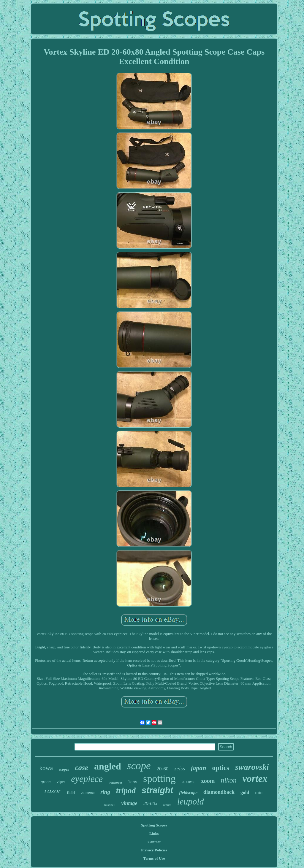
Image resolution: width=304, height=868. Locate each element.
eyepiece (87, 779)
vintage (129, 803)
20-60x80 (88, 793)
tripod (126, 791)
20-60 (162, 769)
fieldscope (188, 793)
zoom (208, 781)
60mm (167, 805)
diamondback (219, 792)
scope (139, 766)
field (71, 793)
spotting (159, 779)
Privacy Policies (154, 850)
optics (221, 768)
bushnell (110, 805)
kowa (46, 768)
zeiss (180, 768)
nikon (228, 780)
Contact (154, 842)
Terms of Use (154, 858)
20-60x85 (189, 782)
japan (198, 768)
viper (61, 782)
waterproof (115, 783)
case (82, 768)
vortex (255, 779)
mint (259, 792)
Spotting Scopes (154, 825)
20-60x (150, 803)
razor (53, 791)
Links (154, 833)
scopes (64, 769)
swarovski (252, 767)
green (46, 782)
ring (105, 792)
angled (108, 766)
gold (245, 792)
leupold (191, 801)
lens (133, 782)
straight (157, 790)
